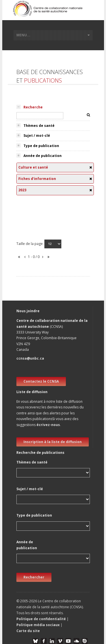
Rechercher (34, 577)
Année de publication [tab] (43, 156)
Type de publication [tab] (41, 146)
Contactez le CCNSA (41, 381)
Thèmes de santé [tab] (39, 126)
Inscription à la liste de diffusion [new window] (53, 442)
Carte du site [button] (28, 631)
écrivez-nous (48, 425)
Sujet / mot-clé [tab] (37, 136)
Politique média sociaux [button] (38, 625)
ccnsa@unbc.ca (30, 358)
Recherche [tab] (33, 107)
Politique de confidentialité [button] (42, 619)
